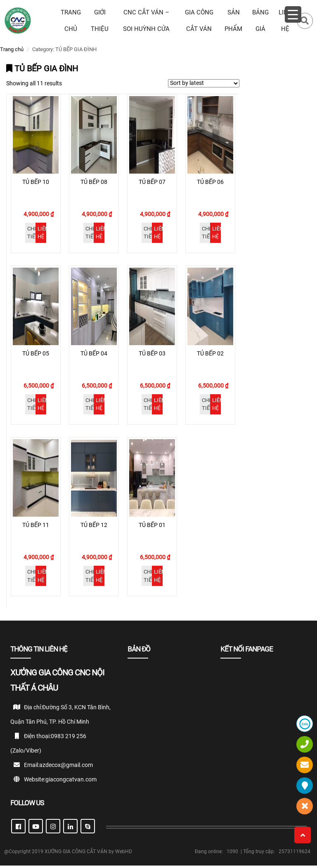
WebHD (124, 854)
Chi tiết (31, 234)
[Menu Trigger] (293, 14)
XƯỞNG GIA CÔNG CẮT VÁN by (80, 854)
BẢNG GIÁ (260, 21)
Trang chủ (12, 49)
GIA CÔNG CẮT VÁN (199, 21)
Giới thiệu (100, 21)
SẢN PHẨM (233, 21)
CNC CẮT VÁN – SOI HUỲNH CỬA (146, 21)
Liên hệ (42, 234)
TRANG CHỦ (71, 21)
